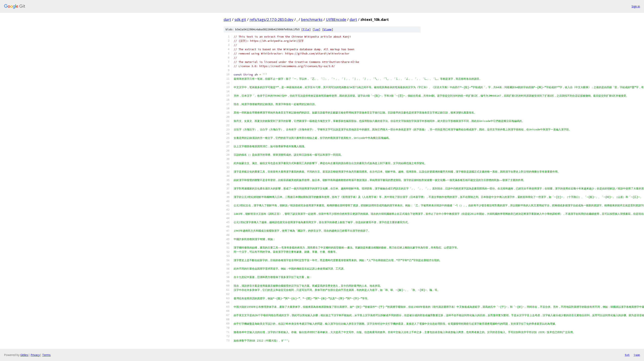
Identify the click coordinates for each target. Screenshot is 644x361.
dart (227, 19)
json (637, 355)
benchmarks (312, 19)
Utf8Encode (336, 19)
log (316, 29)
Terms (46, 355)
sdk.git (240, 19)
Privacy (35, 355)
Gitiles (24, 355)
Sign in (636, 6)
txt (627, 355)
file (306, 29)
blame (328, 29)
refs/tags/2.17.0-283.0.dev (271, 19)
